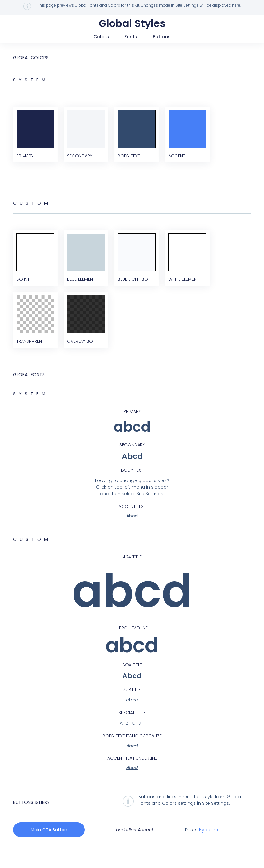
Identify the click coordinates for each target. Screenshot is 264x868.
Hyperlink (209, 849)
